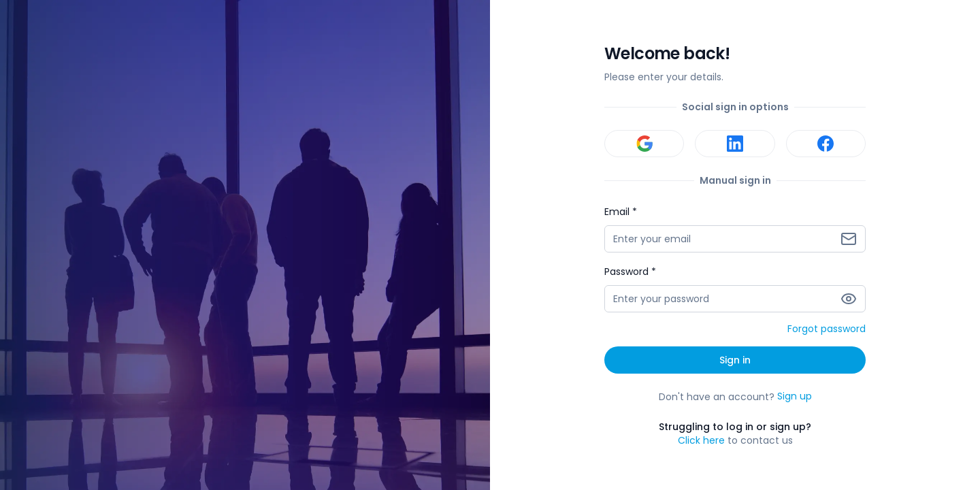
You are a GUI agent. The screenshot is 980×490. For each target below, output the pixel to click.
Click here (701, 440)
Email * (621, 212)
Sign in (735, 360)
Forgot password (827, 329)
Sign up (795, 397)
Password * (630, 272)
